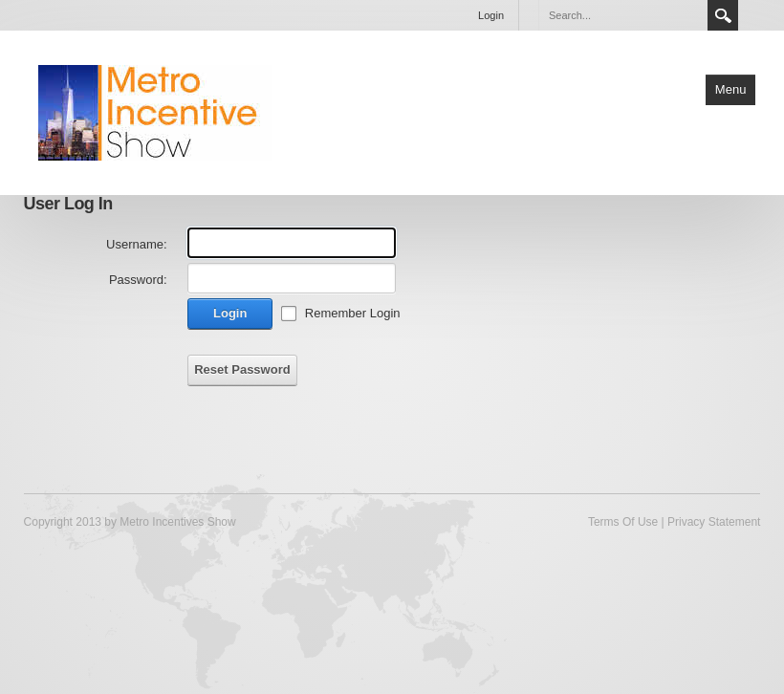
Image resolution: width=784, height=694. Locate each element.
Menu (731, 89)
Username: (137, 244)
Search (723, 15)
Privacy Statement (714, 522)
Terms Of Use (623, 522)
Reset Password (242, 369)
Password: (138, 280)
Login (491, 15)
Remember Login (353, 313)
